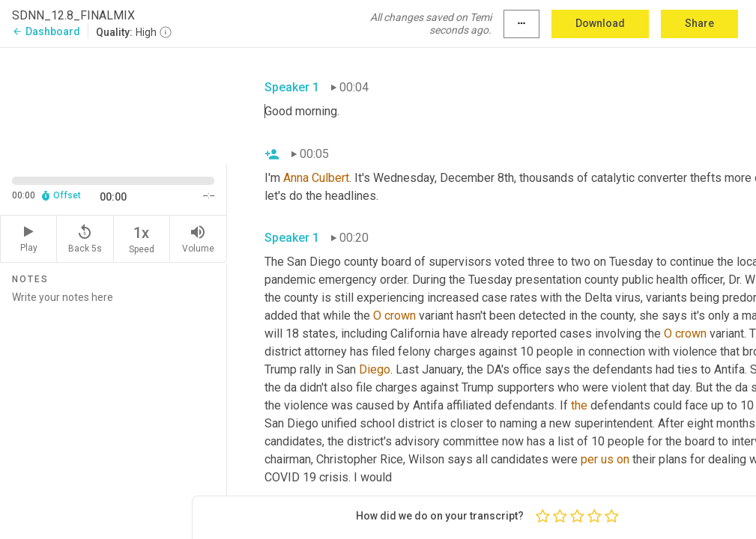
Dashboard (46, 31)
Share (699, 23)
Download (600, 23)
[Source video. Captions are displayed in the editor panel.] (114, 104)
